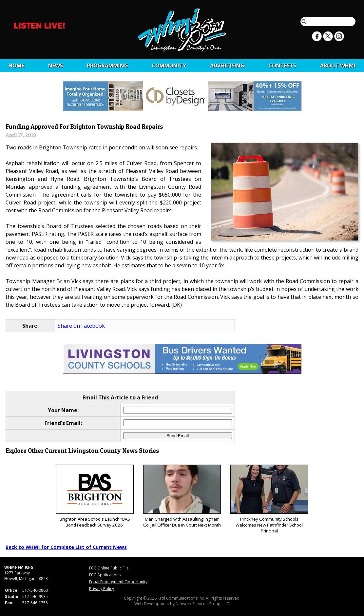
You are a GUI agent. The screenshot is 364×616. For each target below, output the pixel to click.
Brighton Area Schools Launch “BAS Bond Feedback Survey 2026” (95, 496)
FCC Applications (105, 575)
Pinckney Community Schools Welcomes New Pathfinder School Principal (269, 499)
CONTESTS (282, 66)
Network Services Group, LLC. (203, 604)
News (56, 66)
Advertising (227, 66)
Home (16, 66)
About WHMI (338, 66)
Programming (107, 66)
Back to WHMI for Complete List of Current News (66, 547)
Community (169, 66)
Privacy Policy (102, 589)
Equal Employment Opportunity (118, 582)
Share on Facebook (81, 326)
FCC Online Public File (109, 568)
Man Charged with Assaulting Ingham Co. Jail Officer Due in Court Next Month (182, 496)
